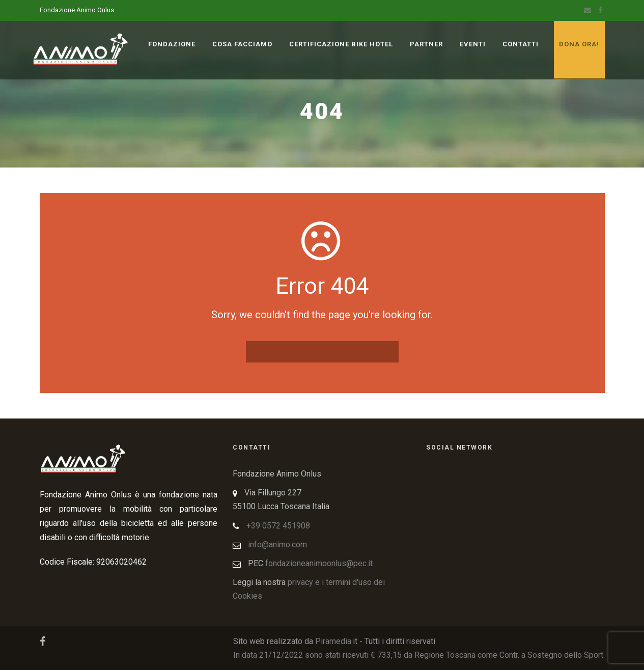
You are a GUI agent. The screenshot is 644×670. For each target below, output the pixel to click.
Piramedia (333, 641)
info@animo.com (277, 545)
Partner (426, 44)
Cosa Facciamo (242, 44)
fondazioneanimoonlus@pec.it (319, 563)
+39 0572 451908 (278, 526)
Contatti (521, 44)
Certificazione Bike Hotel (341, 44)
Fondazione (172, 44)
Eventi (473, 44)
